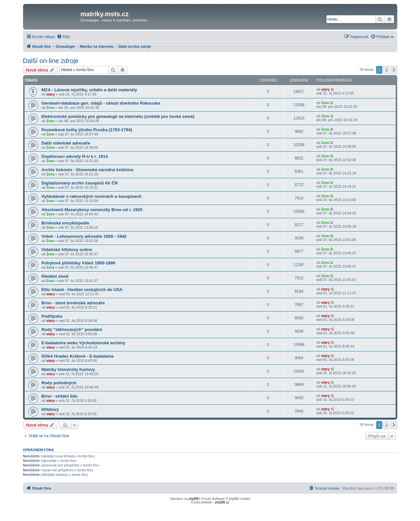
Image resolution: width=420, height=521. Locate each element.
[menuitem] (63, 37)
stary (51, 94)
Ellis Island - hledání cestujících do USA (82, 290)
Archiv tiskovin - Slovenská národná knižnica (88, 170)
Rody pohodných (59, 383)
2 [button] (386, 70)
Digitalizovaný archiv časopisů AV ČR (80, 183)
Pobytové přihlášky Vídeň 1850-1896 (78, 263)
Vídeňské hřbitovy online (67, 250)
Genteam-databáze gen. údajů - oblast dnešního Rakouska (101, 103)
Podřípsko (52, 316)
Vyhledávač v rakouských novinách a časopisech (92, 196)
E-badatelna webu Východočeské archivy (83, 343)
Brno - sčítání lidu (60, 396)
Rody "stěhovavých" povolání (72, 330)
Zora (50, 108)
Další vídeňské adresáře (66, 143)
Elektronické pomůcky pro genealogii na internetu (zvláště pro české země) (118, 116)
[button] (394, 70)
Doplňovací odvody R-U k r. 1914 (75, 156)
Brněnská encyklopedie (65, 223)
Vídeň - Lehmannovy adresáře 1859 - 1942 (84, 236)
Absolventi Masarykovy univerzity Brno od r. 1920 (92, 210)
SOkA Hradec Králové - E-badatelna (78, 356)
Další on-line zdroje (51, 61)
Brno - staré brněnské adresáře (73, 303)
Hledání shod (55, 276)
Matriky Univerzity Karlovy (68, 369)
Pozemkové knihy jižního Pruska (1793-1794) (87, 130)
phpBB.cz (222, 502)
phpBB (194, 499)
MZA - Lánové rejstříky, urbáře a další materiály (89, 90)
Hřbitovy (50, 409)
